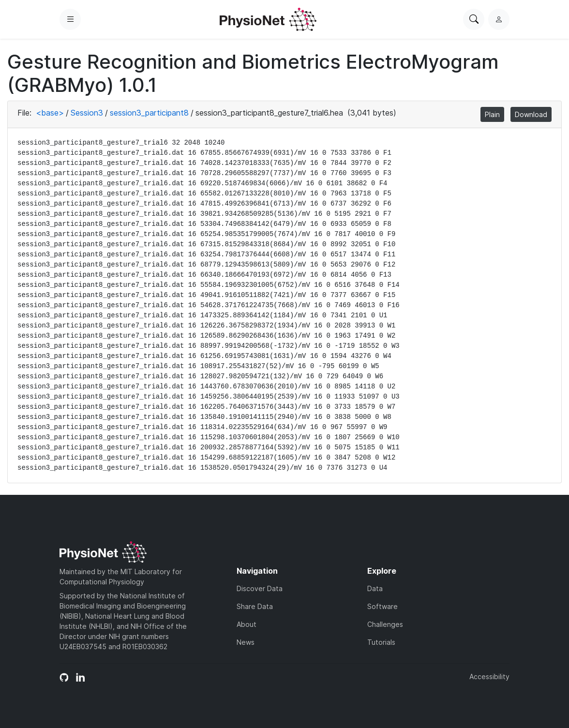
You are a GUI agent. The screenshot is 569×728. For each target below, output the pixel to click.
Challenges (385, 624)
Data (375, 588)
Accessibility (489, 676)
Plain (492, 114)
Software (382, 606)
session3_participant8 (149, 113)
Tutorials (381, 642)
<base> (50, 113)
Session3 (87, 113)
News (246, 642)
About (247, 624)
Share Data (255, 606)
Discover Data (260, 588)
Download (531, 114)
